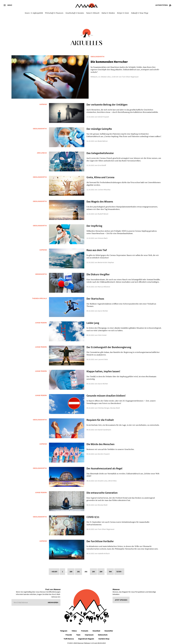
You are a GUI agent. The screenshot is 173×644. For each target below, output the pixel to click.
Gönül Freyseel (103, 114)
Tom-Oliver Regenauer (126, 74)
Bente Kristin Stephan (106, 260)
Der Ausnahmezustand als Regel (104, 466)
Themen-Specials (39, 296)
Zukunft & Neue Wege (140, 13)
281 (78, 569)
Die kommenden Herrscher (105, 62)
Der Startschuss (95, 296)
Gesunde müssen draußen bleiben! (106, 393)
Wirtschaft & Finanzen (54, 13)
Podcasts (85, 628)
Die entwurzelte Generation (102, 490)
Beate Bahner (103, 139)
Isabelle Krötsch (104, 551)
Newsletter (109, 628)
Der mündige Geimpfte (99, 126)
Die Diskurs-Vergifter (98, 272)
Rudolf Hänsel (103, 211)
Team (78, 632)
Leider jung (93, 320)
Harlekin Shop (104, 636)
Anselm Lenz (103, 478)
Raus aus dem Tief (97, 248)
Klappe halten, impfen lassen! (103, 369)
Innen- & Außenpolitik (34, 13)
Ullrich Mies (112, 478)
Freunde (69, 632)
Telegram (64, 628)
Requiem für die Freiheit (100, 417)
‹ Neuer (54, 569)
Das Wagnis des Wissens (100, 199)
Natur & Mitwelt (93, 13)
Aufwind (43, 102)
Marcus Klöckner (104, 284)
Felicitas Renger (104, 405)
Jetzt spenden (121, 597)
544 (110, 569)
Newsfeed (96, 628)
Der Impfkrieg (94, 223)
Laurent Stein (103, 357)
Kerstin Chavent (104, 451)
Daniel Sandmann (104, 427)
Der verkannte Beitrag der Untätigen (107, 102)
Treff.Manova (69, 636)
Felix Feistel (102, 333)
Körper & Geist (123, 13)
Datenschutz (103, 632)
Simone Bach (103, 236)
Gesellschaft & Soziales (75, 13)
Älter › (119, 569)
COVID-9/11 (93, 515)
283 (93, 569)
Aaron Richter (103, 308)
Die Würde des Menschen (100, 442)
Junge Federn (41, 320)
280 (71, 569)
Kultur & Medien (108, 13)
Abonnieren (53, 600)
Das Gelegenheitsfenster (100, 151)
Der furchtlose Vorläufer (100, 539)
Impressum (89, 632)
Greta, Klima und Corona (100, 175)
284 (101, 569)
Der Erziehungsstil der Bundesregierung (109, 345)
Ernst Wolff (102, 163)
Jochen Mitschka (104, 187)
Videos (74, 628)
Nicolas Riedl (115, 405)
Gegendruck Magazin (86, 636)
